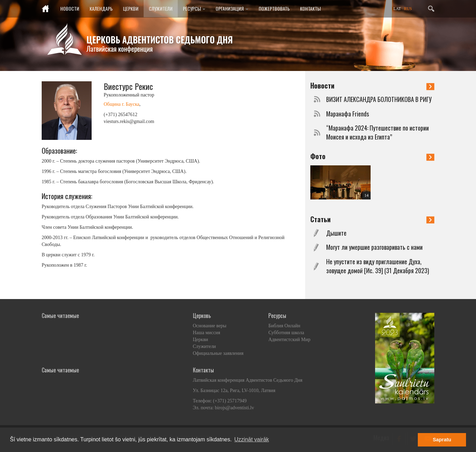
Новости (70, 8)
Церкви (131, 8)
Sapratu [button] (442, 440)
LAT (397, 9)
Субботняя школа (286, 333)
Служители (161, 8)
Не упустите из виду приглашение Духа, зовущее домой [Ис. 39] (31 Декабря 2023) (378, 266)
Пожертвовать (274, 8)
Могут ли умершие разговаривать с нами (374, 247)
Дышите (336, 233)
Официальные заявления (218, 353)
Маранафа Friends (348, 114)
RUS (408, 9)
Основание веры (210, 326)
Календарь (101, 8)
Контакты (310, 8)
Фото (372, 156)
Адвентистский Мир (289, 340)
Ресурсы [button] (194, 8)
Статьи (372, 219)
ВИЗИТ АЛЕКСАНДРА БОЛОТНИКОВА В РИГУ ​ (380, 99)
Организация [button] (232, 8)
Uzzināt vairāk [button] (251, 439)
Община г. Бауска (121, 104)
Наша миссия (207, 333)
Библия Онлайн (284, 326)
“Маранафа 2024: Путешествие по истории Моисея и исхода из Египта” (377, 132)
